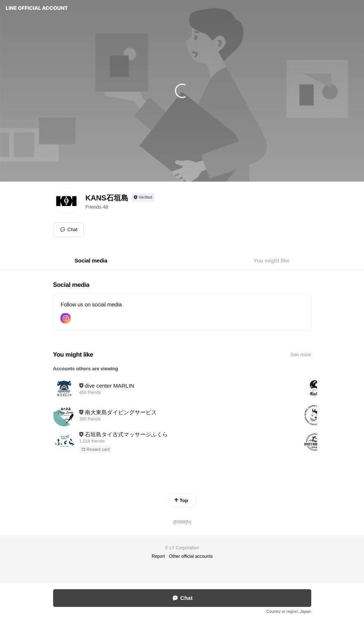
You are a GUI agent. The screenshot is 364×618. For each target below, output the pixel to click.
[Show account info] (143, 198)
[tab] (91, 261)
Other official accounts (191, 556)
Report (158, 556)
